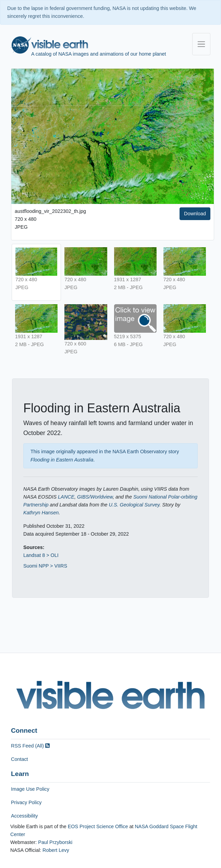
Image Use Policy (30, 789)
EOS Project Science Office (98, 826)
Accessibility (24, 816)
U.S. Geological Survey (134, 505)
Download (195, 214)
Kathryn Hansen (41, 513)
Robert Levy (56, 850)
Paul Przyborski (55, 842)
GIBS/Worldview (95, 497)
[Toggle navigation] (201, 44)
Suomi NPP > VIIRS (45, 566)
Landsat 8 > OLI (41, 555)
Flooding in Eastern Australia (62, 460)
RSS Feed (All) (30, 746)
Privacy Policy (26, 802)
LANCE (66, 497)
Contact (20, 759)
